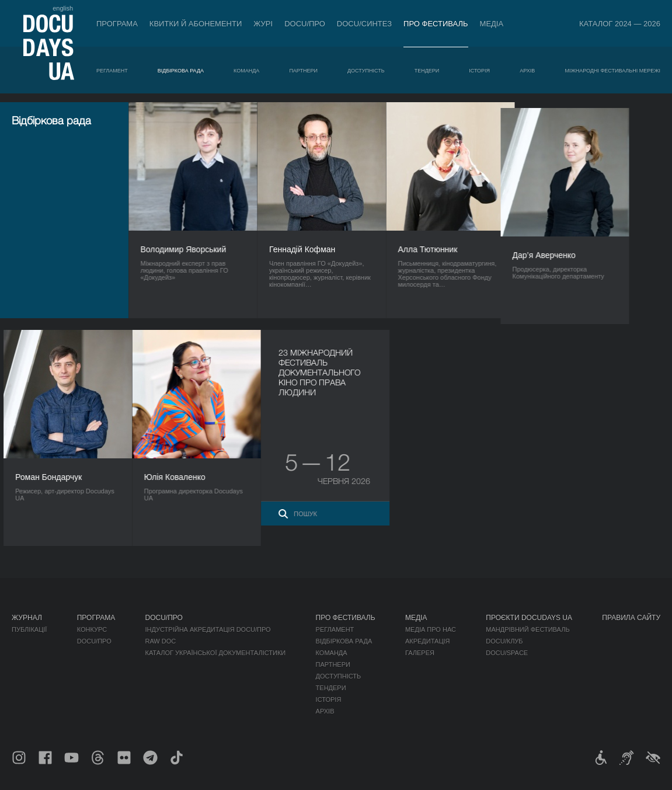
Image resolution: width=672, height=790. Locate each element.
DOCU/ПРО (305, 24)
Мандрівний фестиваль (527, 629)
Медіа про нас (431, 629)
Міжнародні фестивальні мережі (612, 71)
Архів (527, 71)
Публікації (29, 629)
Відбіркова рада (181, 71)
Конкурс (92, 629)
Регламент (112, 71)
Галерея (420, 653)
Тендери (427, 71)
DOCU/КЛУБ (504, 641)
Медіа (492, 24)
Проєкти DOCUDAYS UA (529, 618)
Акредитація (428, 641)
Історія (479, 71)
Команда (246, 71)
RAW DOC (160, 641)
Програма (117, 24)
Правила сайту (631, 618)
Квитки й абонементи (196, 24)
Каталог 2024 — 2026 (620, 24)
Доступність (366, 71)
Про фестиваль (436, 24)
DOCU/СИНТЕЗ (364, 24)
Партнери (303, 71)
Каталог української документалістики (215, 653)
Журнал (27, 618)
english (63, 8)
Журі (263, 24)
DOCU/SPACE (507, 653)
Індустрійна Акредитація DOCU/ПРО (208, 629)
